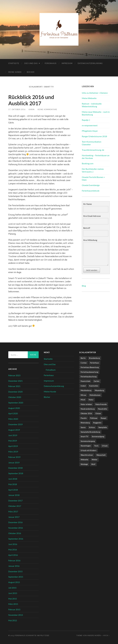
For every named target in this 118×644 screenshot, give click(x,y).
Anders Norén (94, 635)
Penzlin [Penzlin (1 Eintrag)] (84, 418)
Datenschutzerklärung (90, 63)
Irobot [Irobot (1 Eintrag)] (83, 386)
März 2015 (13, 604)
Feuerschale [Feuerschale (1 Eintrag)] (85, 381)
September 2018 (16, 473)
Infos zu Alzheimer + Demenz (95, 93)
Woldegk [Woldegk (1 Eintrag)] (84, 464)
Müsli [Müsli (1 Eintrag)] (83, 400)
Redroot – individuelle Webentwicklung (92, 105)
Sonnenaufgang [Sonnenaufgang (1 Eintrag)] (98, 436)
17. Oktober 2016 (17, 109)
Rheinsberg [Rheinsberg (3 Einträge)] (85, 423)
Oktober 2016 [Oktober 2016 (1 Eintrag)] (86, 413)
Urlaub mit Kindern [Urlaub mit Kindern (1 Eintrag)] (89, 450)
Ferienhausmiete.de (91, 191)
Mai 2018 (13, 484)
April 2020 (13, 413)
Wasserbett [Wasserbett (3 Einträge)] (101, 455)
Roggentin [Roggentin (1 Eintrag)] (97, 423)
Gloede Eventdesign (91, 185)
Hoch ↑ (107, 635)
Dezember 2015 (15, 571)
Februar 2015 (14, 609)
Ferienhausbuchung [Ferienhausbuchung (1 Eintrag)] (89, 377)
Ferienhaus (51, 63)
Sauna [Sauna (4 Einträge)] (83, 427)
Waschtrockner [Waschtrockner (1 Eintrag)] (87, 455)
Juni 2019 (13, 435)
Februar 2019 (14, 457)
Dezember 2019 (15, 424)
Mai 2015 (13, 599)
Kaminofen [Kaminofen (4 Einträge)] (94, 386)
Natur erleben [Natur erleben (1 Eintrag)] (86, 404)
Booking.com (88, 163)
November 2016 (16, 528)
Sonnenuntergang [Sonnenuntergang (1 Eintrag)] (88, 441)
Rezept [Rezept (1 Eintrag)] (103, 418)
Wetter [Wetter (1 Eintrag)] (95, 459)
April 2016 (13, 555)
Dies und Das (31, 63)
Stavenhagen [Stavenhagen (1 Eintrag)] (86, 446)
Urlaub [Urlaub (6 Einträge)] (105, 446)
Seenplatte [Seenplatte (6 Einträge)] (103, 427)
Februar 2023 (14, 375)
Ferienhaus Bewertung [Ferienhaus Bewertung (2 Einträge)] (90, 367)
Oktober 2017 (15, 506)
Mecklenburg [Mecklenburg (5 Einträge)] (86, 390)
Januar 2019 (14, 462)
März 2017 (13, 511)
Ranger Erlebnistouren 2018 (94, 136)
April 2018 (13, 490)
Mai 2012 (13, 620)
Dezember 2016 (15, 522)
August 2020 (14, 408)
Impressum (67, 63)
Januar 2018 (14, 495)
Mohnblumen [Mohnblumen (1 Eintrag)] (95, 395)
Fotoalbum (51, 370)
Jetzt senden (92, 270)
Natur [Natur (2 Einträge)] (91, 400)
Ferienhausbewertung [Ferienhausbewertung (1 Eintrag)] (89, 372)
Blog (84, 286)
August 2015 (14, 582)
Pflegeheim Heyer (90, 131)
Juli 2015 (12, 588)
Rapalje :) (86, 120)
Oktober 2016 (15, 533)
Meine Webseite (89, 98)
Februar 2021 (14, 386)
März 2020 (13, 419)
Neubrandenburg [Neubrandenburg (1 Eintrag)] (88, 409)
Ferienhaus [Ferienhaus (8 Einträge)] (95, 363)
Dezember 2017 (15, 501)
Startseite (14, 63)
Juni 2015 (13, 593)
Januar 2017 (14, 517)
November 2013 (16, 615)
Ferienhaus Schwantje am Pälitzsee (32, 635)
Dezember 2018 (15, 468)
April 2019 (13, 446)
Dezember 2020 (15, 392)
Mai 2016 (13, 549)
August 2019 (14, 430)
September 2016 (16, 539)
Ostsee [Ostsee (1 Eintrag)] (98, 413)
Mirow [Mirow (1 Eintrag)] (83, 395)
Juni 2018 (13, 479)
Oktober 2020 (15, 397)
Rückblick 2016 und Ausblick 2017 (31, 100)
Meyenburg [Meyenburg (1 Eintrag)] (99, 390)
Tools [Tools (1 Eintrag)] (96, 446)
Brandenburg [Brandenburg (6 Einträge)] (94, 358)
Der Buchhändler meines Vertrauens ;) (93, 170)
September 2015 (16, 577)
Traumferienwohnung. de (93, 150)
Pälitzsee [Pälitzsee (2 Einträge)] (94, 418)
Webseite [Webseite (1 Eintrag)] (84, 459)
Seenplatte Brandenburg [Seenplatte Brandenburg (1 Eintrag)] (90, 432)
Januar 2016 (14, 566)
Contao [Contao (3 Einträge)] (84, 363)
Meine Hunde (15, 72)
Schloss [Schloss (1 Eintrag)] (92, 427)
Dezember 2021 (15, 381)
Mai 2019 (13, 441)
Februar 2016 (14, 560)
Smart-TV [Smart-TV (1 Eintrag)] (84, 436)
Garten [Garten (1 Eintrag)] (97, 381)
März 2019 (13, 452)
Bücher (31, 72)
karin (32, 109)
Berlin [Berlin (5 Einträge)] (83, 358)
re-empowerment (90, 125)
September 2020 (16, 403)
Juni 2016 (13, 544)
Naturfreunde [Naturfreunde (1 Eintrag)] (101, 404)
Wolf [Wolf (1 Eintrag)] (93, 464)
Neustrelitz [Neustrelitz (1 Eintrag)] (103, 409)
